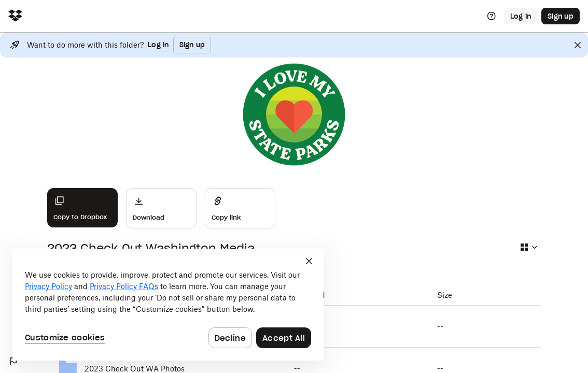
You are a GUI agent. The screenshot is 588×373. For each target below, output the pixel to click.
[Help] (492, 16)
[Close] (578, 45)
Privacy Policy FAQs (124, 286)
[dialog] (168, 305)
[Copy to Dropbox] (82, 208)
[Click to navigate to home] (15, 16)
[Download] (161, 208)
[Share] (240, 208)
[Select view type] (528, 247)
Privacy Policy (48, 286)
